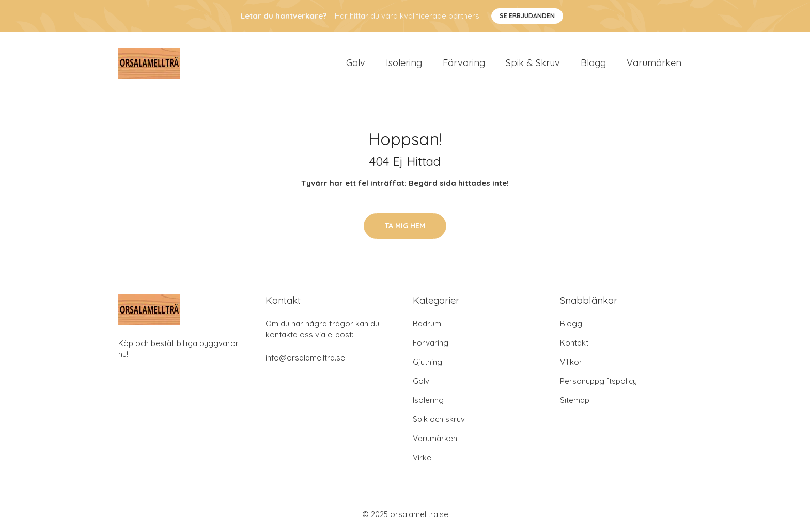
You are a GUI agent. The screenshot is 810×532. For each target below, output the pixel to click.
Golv (356, 63)
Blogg (593, 63)
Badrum (427, 324)
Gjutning (427, 362)
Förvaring (464, 63)
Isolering (404, 63)
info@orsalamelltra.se (305, 358)
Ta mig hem (405, 226)
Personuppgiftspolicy (598, 381)
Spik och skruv (439, 419)
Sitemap (575, 400)
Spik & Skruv (533, 63)
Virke (422, 457)
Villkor (571, 362)
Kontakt (574, 343)
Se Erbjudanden (527, 16)
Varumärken (654, 63)
